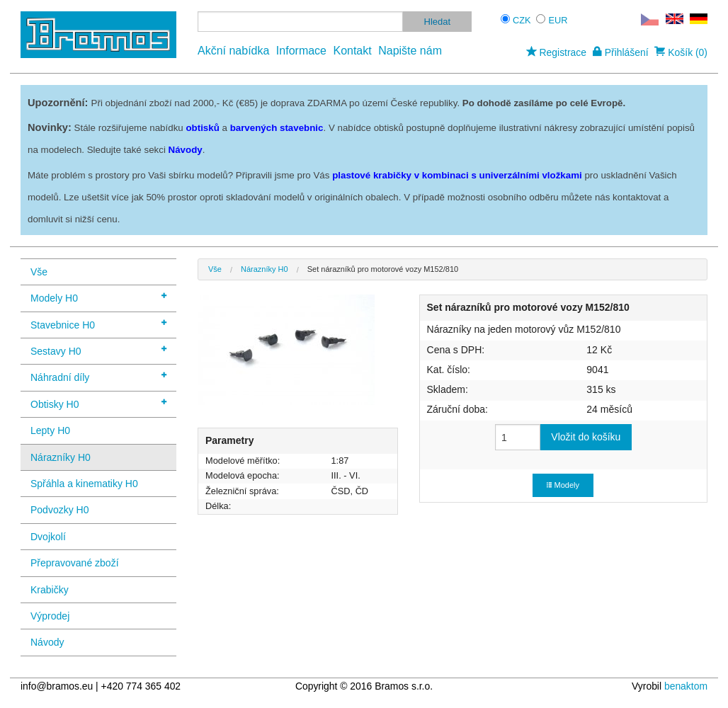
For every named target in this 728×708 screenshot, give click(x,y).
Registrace (556, 52)
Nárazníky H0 (61, 457)
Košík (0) (681, 52)
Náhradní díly (98, 376)
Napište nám (410, 51)
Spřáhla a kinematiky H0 (84, 484)
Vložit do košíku (586, 437)
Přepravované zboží (75, 563)
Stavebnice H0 (98, 324)
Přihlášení (621, 52)
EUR (558, 20)
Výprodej (50, 616)
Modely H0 (98, 297)
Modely (563, 485)
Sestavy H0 (98, 350)
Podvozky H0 (59, 510)
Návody (47, 642)
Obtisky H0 (98, 403)
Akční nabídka (233, 51)
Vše (39, 272)
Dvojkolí (48, 537)
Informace (301, 51)
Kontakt (352, 51)
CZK (522, 20)
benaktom (686, 686)
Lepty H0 (50, 430)
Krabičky (50, 590)
